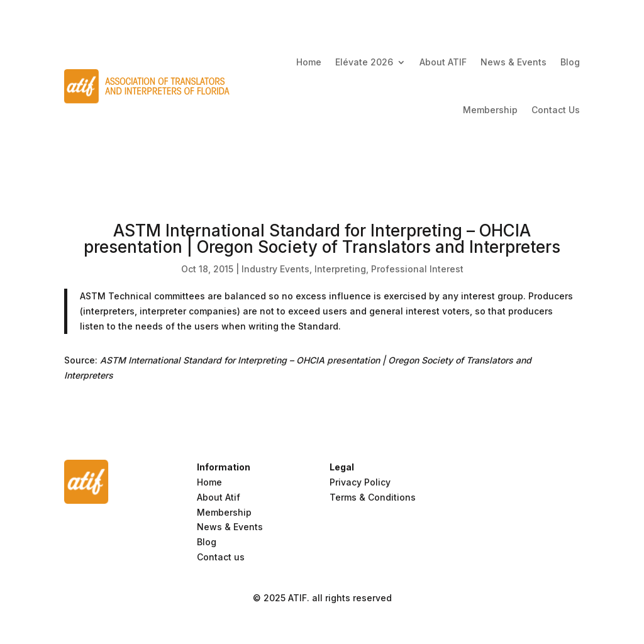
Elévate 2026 (364, 62)
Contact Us (556, 110)
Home (309, 62)
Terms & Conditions (373, 497)
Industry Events (275, 269)
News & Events (514, 62)
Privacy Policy (360, 482)
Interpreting (340, 269)
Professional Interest (417, 269)
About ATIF (443, 62)
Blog (570, 62)
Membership (490, 110)
